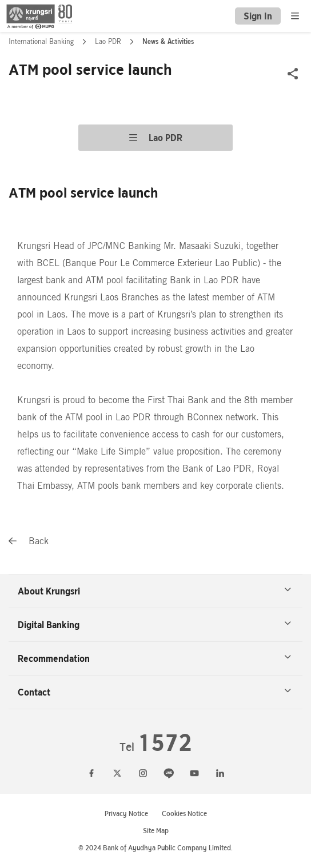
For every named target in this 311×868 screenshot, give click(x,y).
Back (29, 541)
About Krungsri (154, 591)
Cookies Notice (184, 813)
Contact (154, 692)
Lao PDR (109, 42)
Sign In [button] (258, 16)
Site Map (156, 831)
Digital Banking (154, 625)
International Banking (42, 42)
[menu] (295, 16)
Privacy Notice (126, 813)
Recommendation (154, 658)
